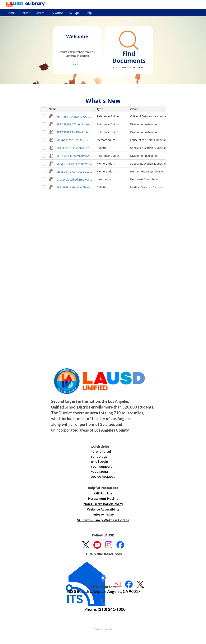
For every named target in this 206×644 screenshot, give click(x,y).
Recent (25, 13)
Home (11, 13)
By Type (74, 13)
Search (40, 13)
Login (77, 63)
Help (89, 13)
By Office (57, 13)
